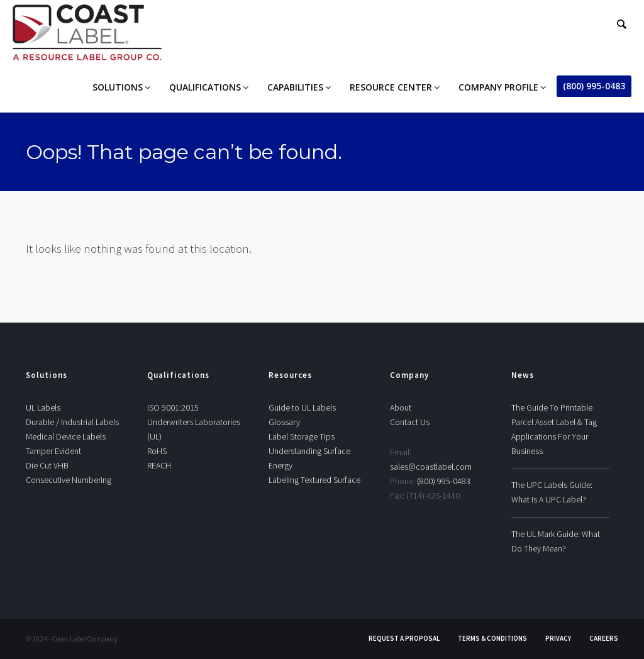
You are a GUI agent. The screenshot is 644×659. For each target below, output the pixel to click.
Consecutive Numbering (69, 480)
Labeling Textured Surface (314, 480)
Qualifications (205, 87)
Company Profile (498, 87)
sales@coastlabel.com (431, 467)
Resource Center (391, 87)
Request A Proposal (404, 638)
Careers (604, 638)
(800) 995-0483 (594, 86)
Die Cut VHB (47, 465)
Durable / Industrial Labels (72, 422)
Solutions (118, 87)
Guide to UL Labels (302, 407)
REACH (159, 465)
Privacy (558, 638)
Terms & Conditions (492, 638)
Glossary (284, 422)
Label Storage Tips (302, 436)
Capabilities (295, 87)
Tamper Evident (53, 451)
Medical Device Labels (66, 436)
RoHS (157, 451)
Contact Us (410, 422)
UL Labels (43, 407)
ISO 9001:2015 (173, 407)
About (401, 407)
